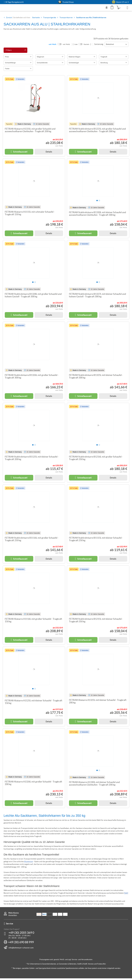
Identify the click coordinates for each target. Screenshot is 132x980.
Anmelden (13, 917)
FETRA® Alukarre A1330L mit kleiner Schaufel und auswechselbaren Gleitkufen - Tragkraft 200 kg (94, 785)
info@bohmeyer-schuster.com (21, 949)
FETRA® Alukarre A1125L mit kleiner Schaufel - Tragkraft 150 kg (34, 704)
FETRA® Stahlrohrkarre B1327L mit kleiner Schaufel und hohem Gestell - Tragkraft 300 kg (97, 297)
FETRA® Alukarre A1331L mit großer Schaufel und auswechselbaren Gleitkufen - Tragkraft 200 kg (30, 132)
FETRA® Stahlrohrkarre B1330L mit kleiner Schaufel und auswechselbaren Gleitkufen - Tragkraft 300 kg (97, 215)
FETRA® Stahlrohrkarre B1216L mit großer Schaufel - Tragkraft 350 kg (96, 460)
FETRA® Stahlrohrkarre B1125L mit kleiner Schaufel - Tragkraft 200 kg (32, 460)
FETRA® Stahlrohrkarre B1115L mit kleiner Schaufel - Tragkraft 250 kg (96, 541)
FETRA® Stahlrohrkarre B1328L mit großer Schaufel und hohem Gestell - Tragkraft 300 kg (33, 297)
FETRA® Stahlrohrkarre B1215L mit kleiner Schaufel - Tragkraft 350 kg (96, 622)
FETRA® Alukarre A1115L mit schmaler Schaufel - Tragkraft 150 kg (30, 215)
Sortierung (99, 46)
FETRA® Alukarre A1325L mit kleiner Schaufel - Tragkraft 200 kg (98, 703)
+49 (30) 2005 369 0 (21, 934)
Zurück (9, 19)
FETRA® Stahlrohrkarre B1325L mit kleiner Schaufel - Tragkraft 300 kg (96, 378)
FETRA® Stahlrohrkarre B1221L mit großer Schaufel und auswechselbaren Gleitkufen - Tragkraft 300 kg (97, 132)
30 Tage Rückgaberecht (14, 2)
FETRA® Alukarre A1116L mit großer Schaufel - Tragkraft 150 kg (33, 622)
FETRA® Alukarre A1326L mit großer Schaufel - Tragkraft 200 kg (33, 785)
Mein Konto (14, 915)
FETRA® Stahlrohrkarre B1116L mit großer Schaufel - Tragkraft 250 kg (32, 541)
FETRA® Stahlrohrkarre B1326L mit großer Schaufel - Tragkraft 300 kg (32, 378)
